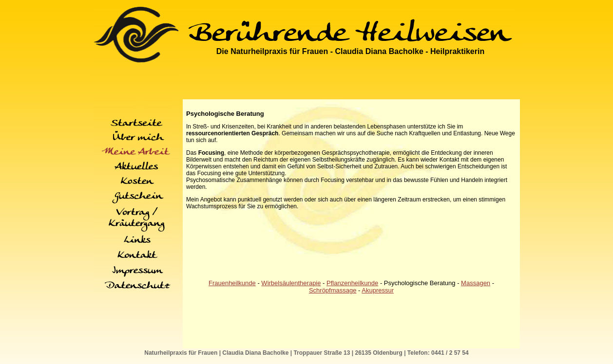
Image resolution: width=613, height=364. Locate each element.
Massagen (476, 283)
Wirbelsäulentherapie (291, 283)
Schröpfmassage (333, 290)
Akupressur (378, 290)
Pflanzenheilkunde (352, 283)
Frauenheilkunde (232, 283)
